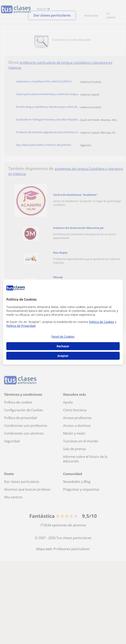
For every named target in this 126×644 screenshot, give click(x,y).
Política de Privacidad (21, 326)
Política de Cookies (102, 322)
